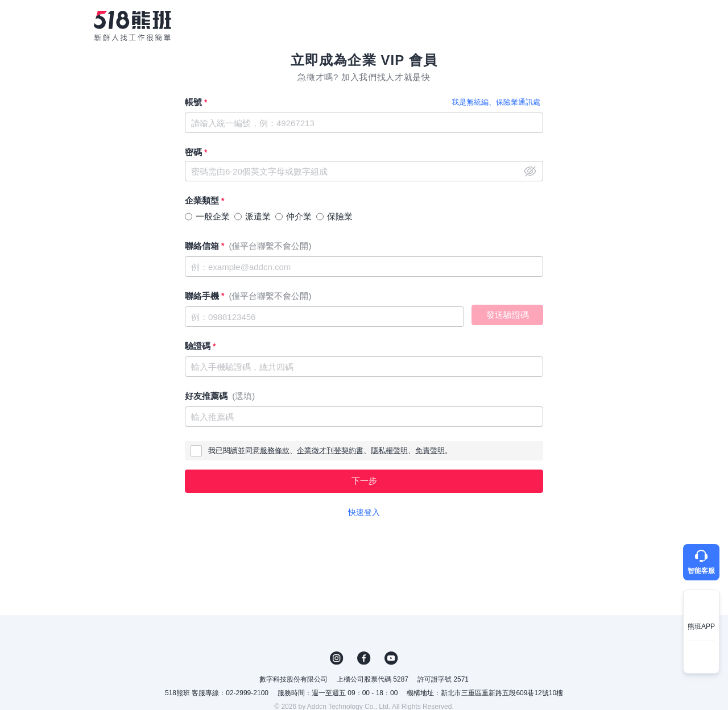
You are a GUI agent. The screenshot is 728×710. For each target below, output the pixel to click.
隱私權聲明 (389, 451)
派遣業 (258, 216)
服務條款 (275, 451)
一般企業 (213, 216)
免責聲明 (430, 451)
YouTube (391, 658)
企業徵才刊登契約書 (330, 451)
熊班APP (701, 626)
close (530, 171)
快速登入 (364, 512)
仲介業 (299, 216)
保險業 (340, 216)
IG (337, 658)
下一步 (364, 481)
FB (364, 658)
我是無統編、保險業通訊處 (496, 102)
